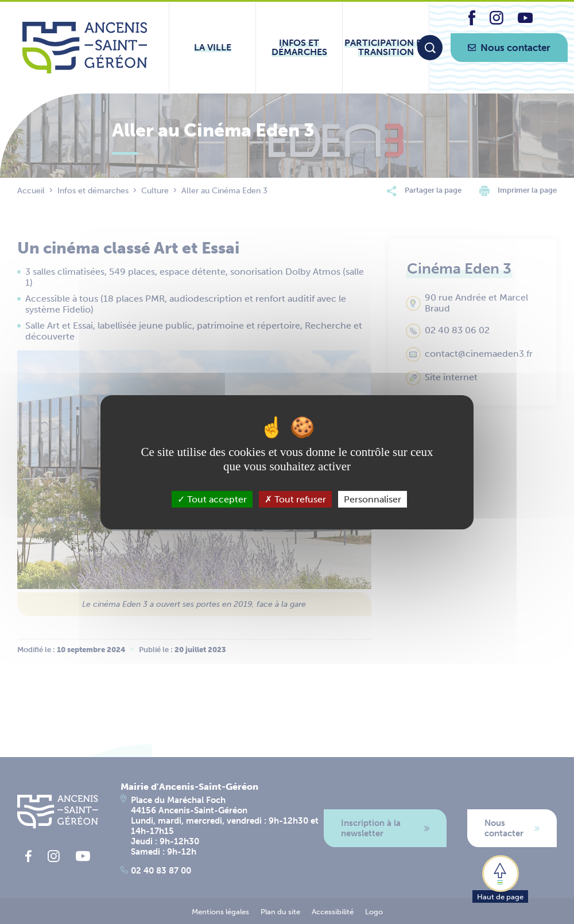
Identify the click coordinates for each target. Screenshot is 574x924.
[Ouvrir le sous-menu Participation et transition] (386, 48)
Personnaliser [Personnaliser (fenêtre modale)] (373, 499)
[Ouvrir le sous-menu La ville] (212, 48)
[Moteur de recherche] (430, 48)
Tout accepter (212, 499)
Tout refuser (295, 499)
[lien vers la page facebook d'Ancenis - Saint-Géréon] (472, 22)
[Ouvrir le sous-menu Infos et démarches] (299, 48)
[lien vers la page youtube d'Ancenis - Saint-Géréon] (525, 20)
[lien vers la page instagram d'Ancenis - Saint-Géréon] (497, 22)
